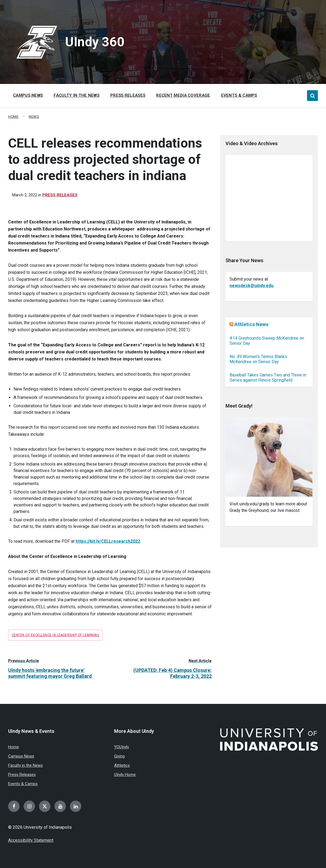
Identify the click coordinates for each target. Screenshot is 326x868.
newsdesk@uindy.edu (251, 286)
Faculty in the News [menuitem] (77, 95)
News (34, 117)
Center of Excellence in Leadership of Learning (55, 635)
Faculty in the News (25, 765)
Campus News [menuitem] (28, 95)
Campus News (21, 756)
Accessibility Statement (31, 840)
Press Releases (60, 195)
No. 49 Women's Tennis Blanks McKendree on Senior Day (258, 359)
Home (13, 117)
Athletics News (251, 324)
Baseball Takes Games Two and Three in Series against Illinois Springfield (268, 378)
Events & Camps (23, 784)
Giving (119, 756)
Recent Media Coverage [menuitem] (183, 95)
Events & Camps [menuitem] (239, 95)
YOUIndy (122, 747)
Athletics (122, 765)
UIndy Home (125, 775)
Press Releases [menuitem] (128, 95)
